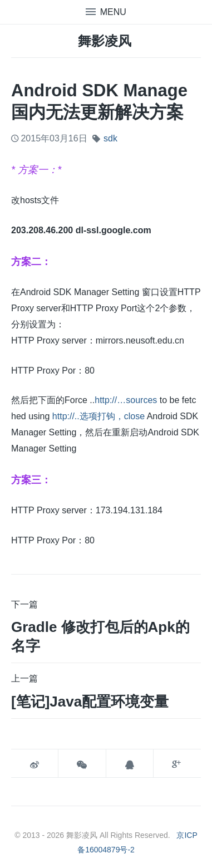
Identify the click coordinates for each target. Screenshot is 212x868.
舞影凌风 (105, 41)
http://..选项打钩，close (98, 416)
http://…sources (126, 400)
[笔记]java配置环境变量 (90, 702)
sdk (110, 138)
